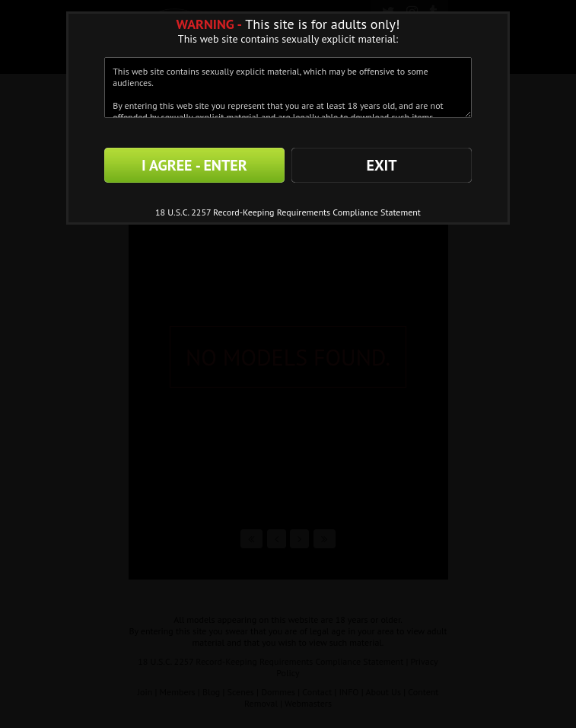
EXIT (381, 165)
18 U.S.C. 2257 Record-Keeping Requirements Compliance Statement (288, 212)
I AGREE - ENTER (194, 165)
